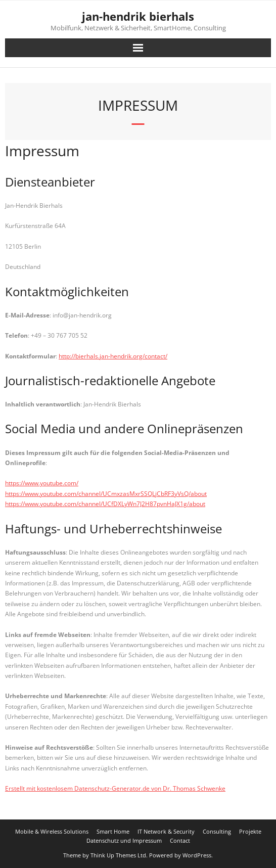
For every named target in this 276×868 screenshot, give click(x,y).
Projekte (250, 831)
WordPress (197, 855)
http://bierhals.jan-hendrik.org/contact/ (113, 356)
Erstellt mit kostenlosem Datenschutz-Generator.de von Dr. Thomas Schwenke (115, 788)
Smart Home (113, 831)
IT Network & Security (166, 831)
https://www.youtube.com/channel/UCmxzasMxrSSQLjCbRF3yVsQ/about (106, 494)
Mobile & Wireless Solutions (52, 831)
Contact (180, 840)
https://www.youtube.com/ (42, 483)
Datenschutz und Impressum (124, 840)
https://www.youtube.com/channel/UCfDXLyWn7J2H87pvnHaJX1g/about (105, 504)
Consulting (217, 831)
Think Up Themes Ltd (118, 855)
